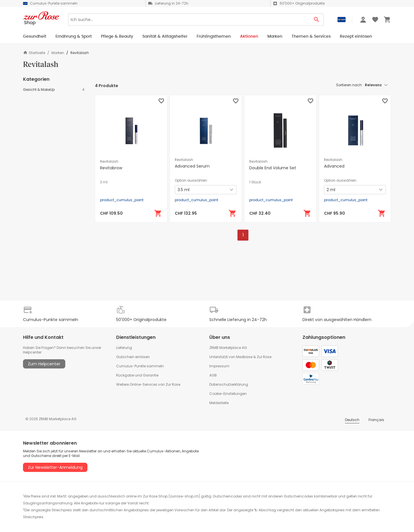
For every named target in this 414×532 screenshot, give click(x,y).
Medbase (244, 357)
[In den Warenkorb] (158, 213)
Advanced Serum (192, 166)
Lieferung (124, 348)
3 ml (104, 182)
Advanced (334, 166)
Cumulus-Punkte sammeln (140, 366)
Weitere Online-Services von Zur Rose (148, 384)
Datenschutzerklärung (229, 384)
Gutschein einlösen (133, 357)
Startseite (34, 53)
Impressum (219, 366)
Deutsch (352, 420)
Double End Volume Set (273, 168)
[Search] (189, 20)
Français (376, 420)
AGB (213, 375)
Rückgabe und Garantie (137, 375)
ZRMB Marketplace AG (228, 348)
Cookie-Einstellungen (228, 394)
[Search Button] (317, 20)
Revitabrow (111, 168)
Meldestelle (219, 403)
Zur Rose (264, 357)
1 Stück (255, 182)
